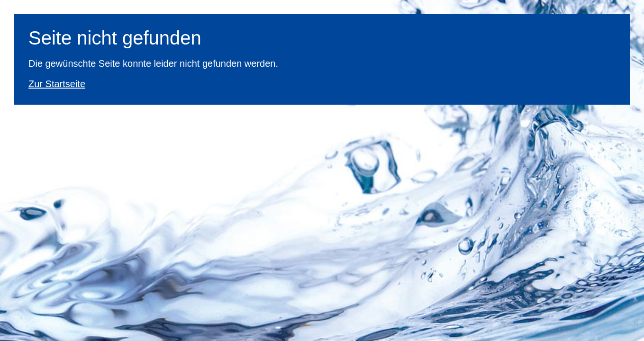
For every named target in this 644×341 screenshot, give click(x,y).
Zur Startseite (57, 84)
